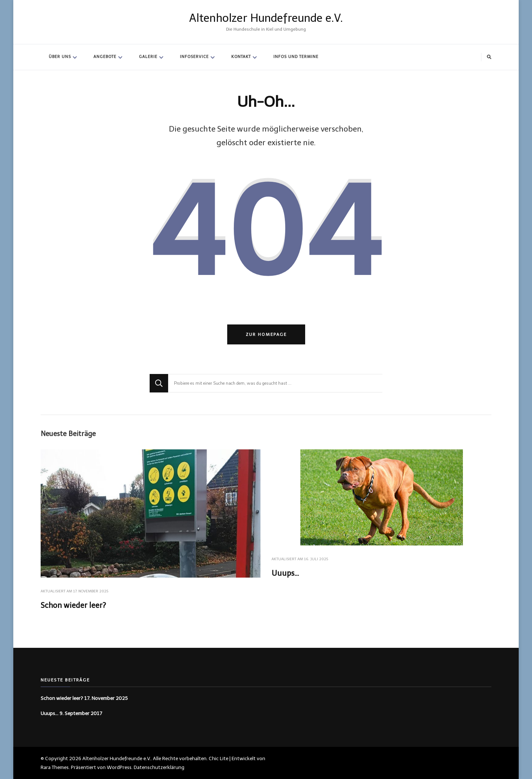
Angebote (105, 57)
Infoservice (194, 57)
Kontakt (241, 57)
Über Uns (60, 57)
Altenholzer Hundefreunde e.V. (266, 18)
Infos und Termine (296, 57)
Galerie (148, 57)
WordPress (119, 767)
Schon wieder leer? (73, 605)
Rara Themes (55, 767)
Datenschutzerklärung (159, 767)
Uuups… (285, 573)
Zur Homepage (266, 334)
